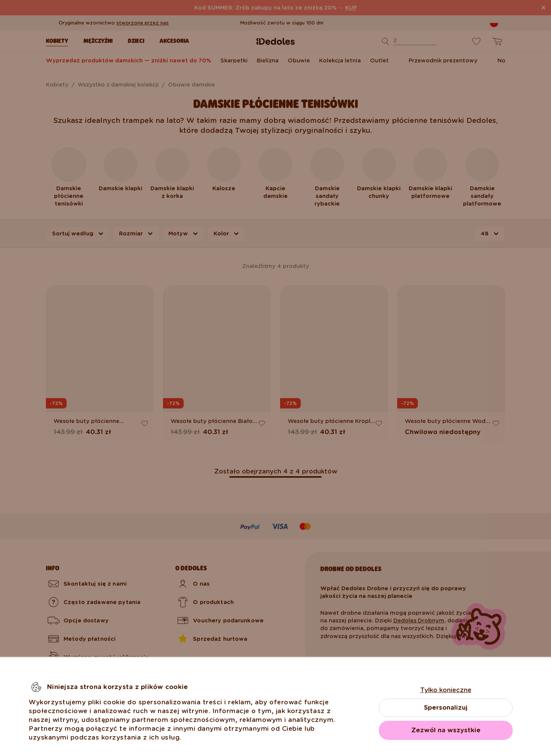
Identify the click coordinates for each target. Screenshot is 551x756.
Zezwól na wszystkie (446, 730)
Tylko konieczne (446, 690)
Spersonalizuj (446, 708)
